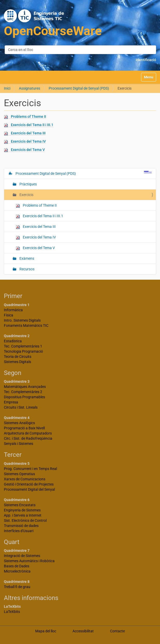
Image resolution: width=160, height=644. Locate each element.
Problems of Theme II (28, 117)
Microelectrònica (17, 571)
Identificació (146, 60)
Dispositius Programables (24, 397)
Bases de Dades (17, 566)
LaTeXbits (12, 612)
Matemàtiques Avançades (25, 387)
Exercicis (26, 195)
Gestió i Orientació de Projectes (29, 484)
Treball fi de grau (17, 587)
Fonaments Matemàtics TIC (26, 325)
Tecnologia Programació (23, 351)
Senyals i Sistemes (19, 444)
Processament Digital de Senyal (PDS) (79, 88)
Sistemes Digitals (17, 362)
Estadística (13, 341)
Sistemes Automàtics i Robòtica (29, 561)
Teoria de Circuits (18, 357)
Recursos (27, 269)
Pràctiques (28, 184)
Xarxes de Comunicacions (25, 479)
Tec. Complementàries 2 (23, 392)
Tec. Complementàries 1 (23, 346)
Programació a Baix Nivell (24, 428)
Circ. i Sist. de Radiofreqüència (28, 438)
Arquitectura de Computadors (28, 433)
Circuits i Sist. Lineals (21, 407)
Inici (7, 88)
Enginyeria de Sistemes (22, 510)
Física (9, 315)
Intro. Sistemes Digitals (22, 320)
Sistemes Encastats (20, 505)
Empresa (11, 402)
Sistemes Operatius (19, 474)
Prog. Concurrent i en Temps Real (30, 469)
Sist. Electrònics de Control (25, 520)
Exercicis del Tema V (28, 150)
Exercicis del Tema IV (28, 141)
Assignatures (30, 88)
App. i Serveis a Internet (23, 515)
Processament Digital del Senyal (29, 489)
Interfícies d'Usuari (19, 531)
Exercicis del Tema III (28, 133)
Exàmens (26, 258)
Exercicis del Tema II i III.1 (32, 125)
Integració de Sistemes (22, 556)
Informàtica (13, 310)
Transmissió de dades (21, 526)
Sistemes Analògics (19, 423)
